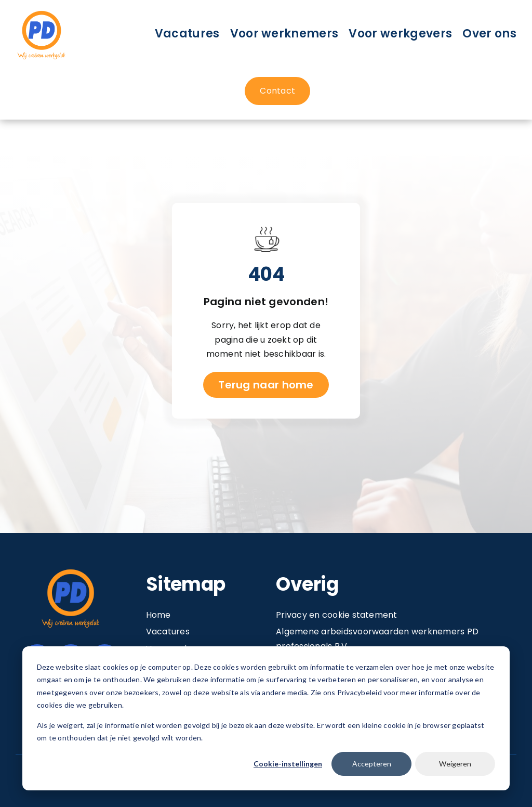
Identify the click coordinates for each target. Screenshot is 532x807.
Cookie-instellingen (288, 764)
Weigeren (455, 764)
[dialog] (266, 718)
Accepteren (372, 764)
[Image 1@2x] (42, 12)
